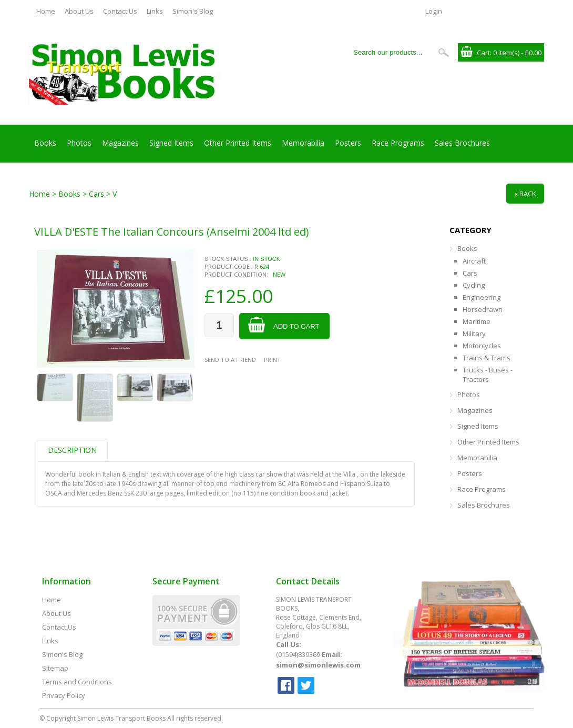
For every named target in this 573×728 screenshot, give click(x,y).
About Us (79, 11)
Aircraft (474, 261)
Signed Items (171, 143)
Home (46, 11)
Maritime (477, 321)
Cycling (474, 285)
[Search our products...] (391, 52)
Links (155, 11)
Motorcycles (482, 346)
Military (474, 333)
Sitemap (55, 668)
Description (72, 450)
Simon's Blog (193, 11)
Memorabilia (303, 143)
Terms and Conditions (77, 682)
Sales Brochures (462, 143)
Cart (483, 53)
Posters (348, 143)
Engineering (482, 297)
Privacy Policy (64, 695)
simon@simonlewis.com (318, 665)
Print (272, 360)
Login (434, 11)
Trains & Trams (487, 358)
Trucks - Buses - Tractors (488, 375)
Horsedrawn (483, 309)
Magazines (120, 143)
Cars (470, 273)
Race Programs (398, 143)
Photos (79, 143)
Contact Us (120, 11)
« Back (525, 194)
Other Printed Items (238, 143)
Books (45, 143)
